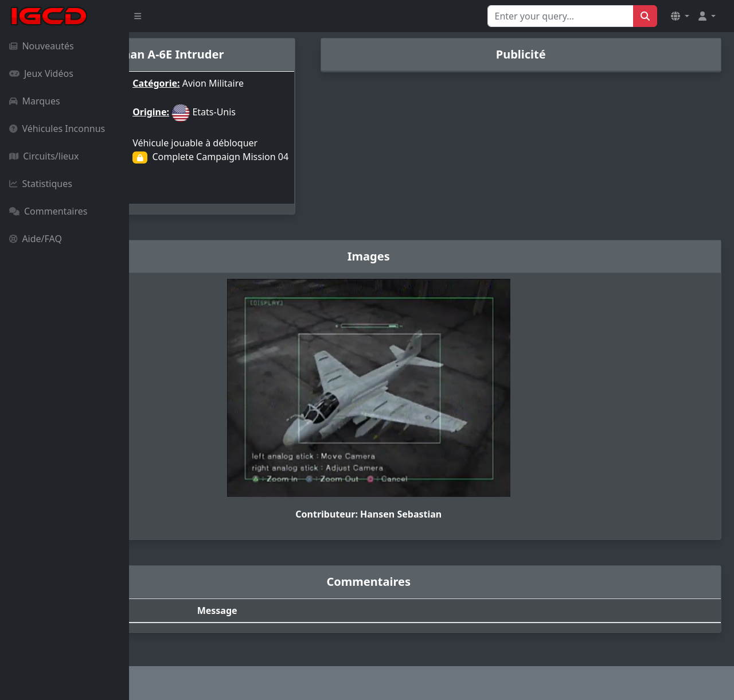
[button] (680, 16)
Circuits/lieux (44, 156)
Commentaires (48, 211)
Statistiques (41, 184)
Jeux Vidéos (41, 73)
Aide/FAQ (36, 239)
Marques (35, 101)
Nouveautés (42, 46)
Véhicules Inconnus (57, 129)
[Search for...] (561, 16)
